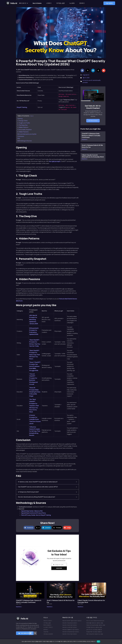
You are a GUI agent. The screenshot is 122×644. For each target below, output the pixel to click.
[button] (109, 3)
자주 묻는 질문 (60, 3)
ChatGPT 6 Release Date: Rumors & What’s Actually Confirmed (91, 135)
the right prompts (55, 161)
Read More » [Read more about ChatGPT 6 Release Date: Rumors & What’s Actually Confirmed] (85, 139)
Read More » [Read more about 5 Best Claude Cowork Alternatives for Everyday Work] (85, 159)
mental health (97, 80)
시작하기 (49, 3)
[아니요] (120, 641)
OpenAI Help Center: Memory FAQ (32, 511)
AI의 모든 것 (24, 3)
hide (32, 116)
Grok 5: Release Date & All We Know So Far (92, 146)
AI (83, 80)
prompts (85, 82)
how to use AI (88, 80)
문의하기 (82, 3)
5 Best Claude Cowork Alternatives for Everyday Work (93, 156)
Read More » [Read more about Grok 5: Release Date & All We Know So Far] (85, 149)
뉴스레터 (72, 3)
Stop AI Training (22, 107)
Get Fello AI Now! (93, 121)
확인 (98, 641)
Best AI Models (37, 3)
